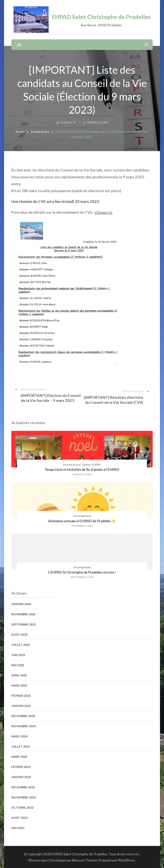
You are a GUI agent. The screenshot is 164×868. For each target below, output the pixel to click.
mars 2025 (19, 685)
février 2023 (21, 767)
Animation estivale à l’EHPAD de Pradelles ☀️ (82, 521)
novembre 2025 (23, 614)
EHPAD (96, 465)
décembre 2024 (23, 716)
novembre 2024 (23, 726)
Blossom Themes (85, 860)
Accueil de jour (72, 465)
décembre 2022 (23, 787)
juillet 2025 (21, 645)
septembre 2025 (24, 624)
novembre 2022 (23, 797)
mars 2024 (19, 736)
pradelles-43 (68, 122)
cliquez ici (103, 212)
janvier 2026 (21, 604)
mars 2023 (19, 757)
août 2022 (19, 818)
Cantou (86, 465)
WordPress (126, 860)
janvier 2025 (21, 706)
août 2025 (19, 635)
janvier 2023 (21, 777)
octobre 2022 (22, 808)
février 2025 (21, 696)
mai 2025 (18, 665)
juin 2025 (18, 655)
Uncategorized (82, 516)
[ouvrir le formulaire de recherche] (146, 45)
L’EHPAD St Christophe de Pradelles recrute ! (82, 572)
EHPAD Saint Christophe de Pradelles (101, 17)
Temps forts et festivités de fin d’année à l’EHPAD (82, 469)
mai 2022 (18, 828)
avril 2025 (19, 675)
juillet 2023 (21, 746)
